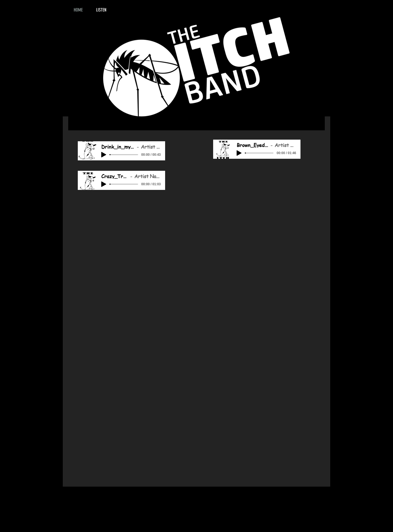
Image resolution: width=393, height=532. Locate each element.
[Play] (104, 155)
